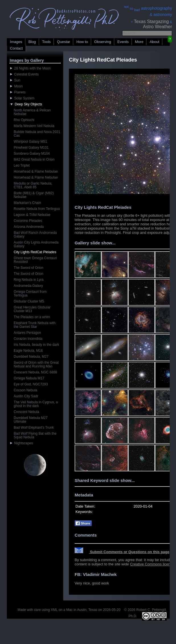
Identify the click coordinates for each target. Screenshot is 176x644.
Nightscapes (22, 443)
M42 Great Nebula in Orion (34, 160)
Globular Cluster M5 (29, 301)
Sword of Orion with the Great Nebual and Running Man (36, 364)
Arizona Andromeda (29, 227)
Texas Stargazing (151, 22)
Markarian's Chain (27, 203)
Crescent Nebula (26, 412)
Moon (17, 86)
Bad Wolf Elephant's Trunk (34, 428)
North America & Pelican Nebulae (32, 112)
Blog (32, 42)
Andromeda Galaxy (28, 286)
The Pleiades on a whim (32, 317)
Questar (64, 42)
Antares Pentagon (27, 333)
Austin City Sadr (26, 396)
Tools (46, 42)
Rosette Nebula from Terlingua (37, 209)
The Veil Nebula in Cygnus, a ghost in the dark (36, 404)
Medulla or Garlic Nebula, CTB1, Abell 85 (33, 185)
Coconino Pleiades (28, 221)
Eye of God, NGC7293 (31, 384)
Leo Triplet (22, 165)
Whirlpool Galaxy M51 (30, 142)
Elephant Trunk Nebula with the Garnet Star (35, 325)
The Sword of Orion (28, 268)
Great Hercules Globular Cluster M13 (32, 309)
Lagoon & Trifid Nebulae (32, 215)
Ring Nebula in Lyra (29, 280)
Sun (15, 80)
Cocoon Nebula (25, 390)
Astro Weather (157, 27)
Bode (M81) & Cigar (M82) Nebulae (34, 195)
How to (82, 42)
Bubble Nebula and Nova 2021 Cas (37, 134)
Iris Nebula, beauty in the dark (36, 345)
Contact (16, 48)
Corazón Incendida (28, 339)
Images (16, 42)
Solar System (22, 98)
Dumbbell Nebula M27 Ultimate (31, 420)
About (154, 42)
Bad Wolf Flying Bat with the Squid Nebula (35, 435)
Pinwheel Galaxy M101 (31, 148)
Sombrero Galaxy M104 (32, 154)
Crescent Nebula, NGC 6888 (35, 372)
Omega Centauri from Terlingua (30, 294)
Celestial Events (24, 74)
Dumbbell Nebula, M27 (31, 357)
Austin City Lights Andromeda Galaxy (36, 244)
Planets (18, 92)
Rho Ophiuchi (24, 120)
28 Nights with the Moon (30, 68)
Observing (103, 42)
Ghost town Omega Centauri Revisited (35, 260)
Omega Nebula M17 (29, 378)
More (139, 42)
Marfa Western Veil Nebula (34, 126)
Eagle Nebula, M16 (28, 351)
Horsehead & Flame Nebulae (36, 171)
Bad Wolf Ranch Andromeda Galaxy (35, 235)
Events (123, 42)
